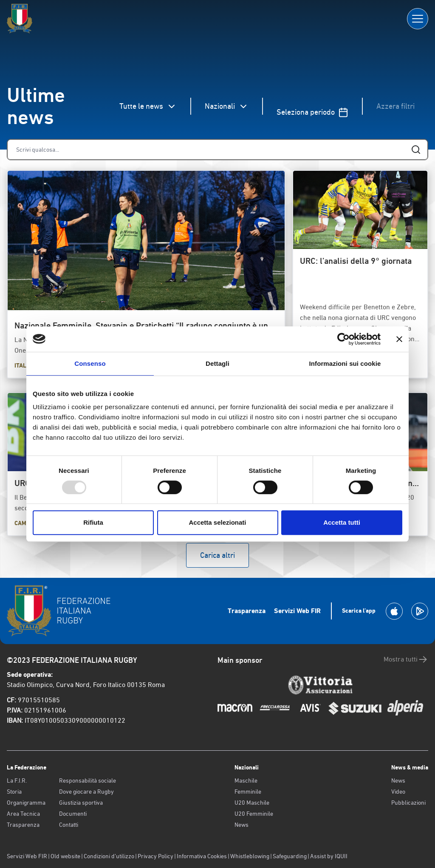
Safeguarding (290, 856)
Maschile (246, 780)
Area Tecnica (23, 814)
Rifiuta (93, 522)
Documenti (73, 814)
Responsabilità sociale (88, 780)
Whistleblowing (250, 856)
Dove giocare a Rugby (86, 792)
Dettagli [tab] (217, 363)
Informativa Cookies (202, 856)
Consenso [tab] (90, 363)
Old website (65, 856)
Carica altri (217, 555)
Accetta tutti (342, 522)
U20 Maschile (252, 803)
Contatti (69, 825)
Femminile (248, 792)
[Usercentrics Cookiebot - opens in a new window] (343, 339)
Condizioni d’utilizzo (109, 856)
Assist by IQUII (329, 856)
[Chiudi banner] (399, 339)
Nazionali (227, 106)
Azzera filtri (395, 106)
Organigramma (26, 803)
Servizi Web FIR (297, 611)
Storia (14, 792)
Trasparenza (247, 611)
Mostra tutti (406, 659)
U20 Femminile (254, 814)
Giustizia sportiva (81, 803)
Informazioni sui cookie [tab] (345, 363)
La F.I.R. (17, 780)
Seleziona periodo (312, 112)
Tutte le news (148, 106)
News (242, 825)
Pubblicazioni (408, 803)
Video (398, 792)
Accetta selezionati (217, 522)
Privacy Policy (155, 856)
